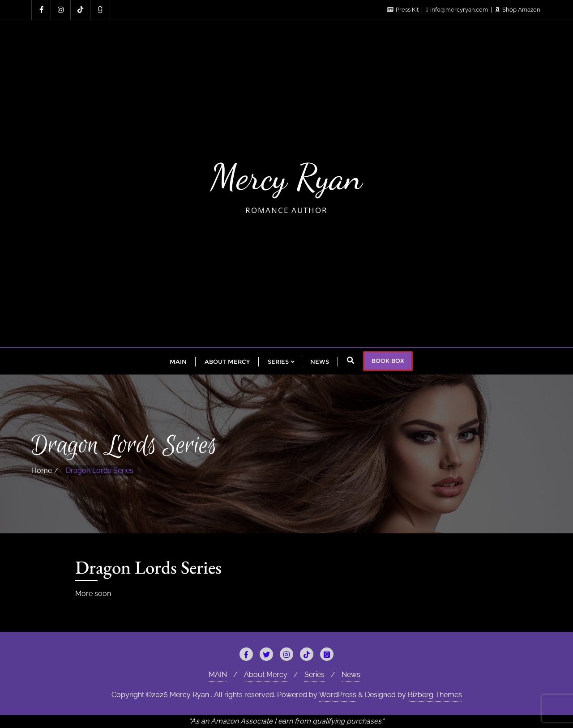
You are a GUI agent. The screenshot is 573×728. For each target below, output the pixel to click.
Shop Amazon (518, 10)
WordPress (338, 695)
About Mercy (266, 675)
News (351, 675)
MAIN (218, 675)
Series (314, 675)
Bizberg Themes (435, 695)
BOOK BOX (388, 361)
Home (42, 470)
